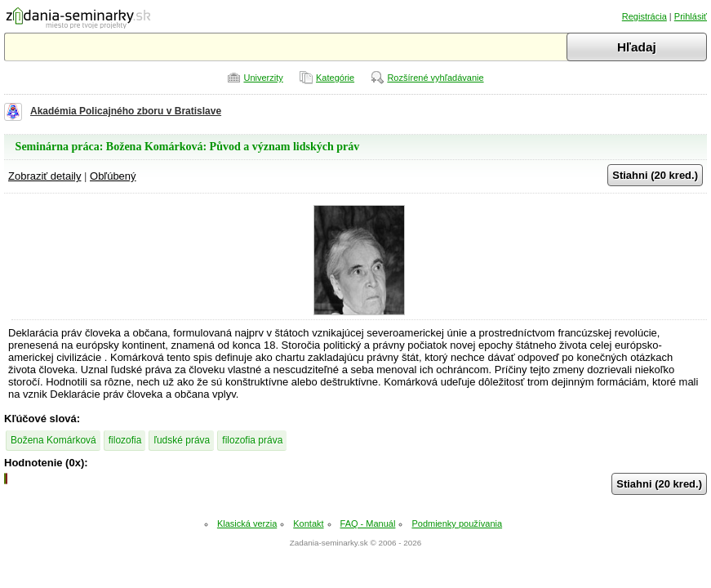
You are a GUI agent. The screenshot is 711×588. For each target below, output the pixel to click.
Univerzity (263, 78)
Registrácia (644, 16)
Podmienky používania (457, 523)
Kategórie (335, 78)
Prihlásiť (691, 16)
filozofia (125, 440)
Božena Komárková (53, 440)
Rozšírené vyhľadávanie (435, 78)
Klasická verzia (247, 523)
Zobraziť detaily (44, 176)
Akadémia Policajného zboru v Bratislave (126, 111)
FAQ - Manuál (368, 523)
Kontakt (308, 523)
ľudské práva (182, 440)
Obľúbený (113, 176)
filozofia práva (252, 440)
